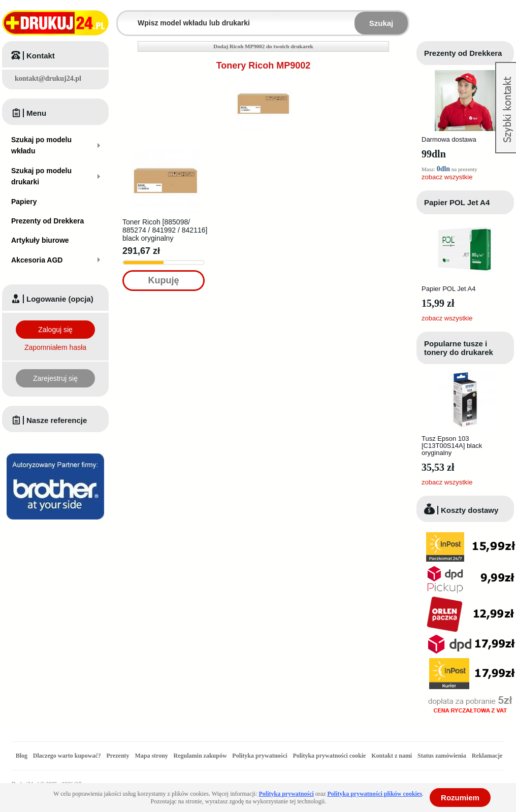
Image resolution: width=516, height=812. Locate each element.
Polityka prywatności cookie (329, 756)
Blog (22, 756)
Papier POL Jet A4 (457, 202)
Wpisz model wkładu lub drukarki (124, 17)
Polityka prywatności (260, 756)
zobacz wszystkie (447, 177)
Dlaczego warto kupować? (67, 756)
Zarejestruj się (55, 378)
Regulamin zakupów (200, 756)
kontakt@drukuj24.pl (48, 78)
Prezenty (118, 756)
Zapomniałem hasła (55, 347)
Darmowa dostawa (449, 139)
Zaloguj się (55, 330)
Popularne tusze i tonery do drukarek (459, 348)
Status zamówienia (443, 756)
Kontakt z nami (392, 756)
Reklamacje (487, 756)
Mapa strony (151, 756)
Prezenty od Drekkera (463, 53)
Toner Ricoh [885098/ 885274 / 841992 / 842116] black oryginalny (165, 230)
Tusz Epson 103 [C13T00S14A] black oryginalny (452, 446)
